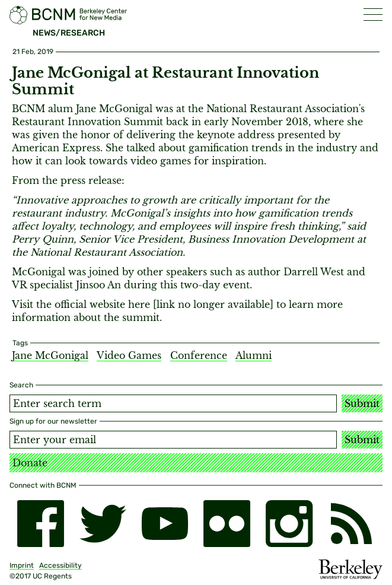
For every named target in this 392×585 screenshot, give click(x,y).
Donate (30, 463)
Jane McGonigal (50, 355)
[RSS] (351, 524)
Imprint (22, 565)
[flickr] (227, 524)
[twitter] (103, 524)
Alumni (254, 355)
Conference (199, 355)
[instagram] (289, 524)
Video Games (129, 355)
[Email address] (173, 440)
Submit (362, 403)
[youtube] (165, 524)
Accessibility (60, 565)
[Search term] (173, 403)
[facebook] (41, 524)
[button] (373, 15)
